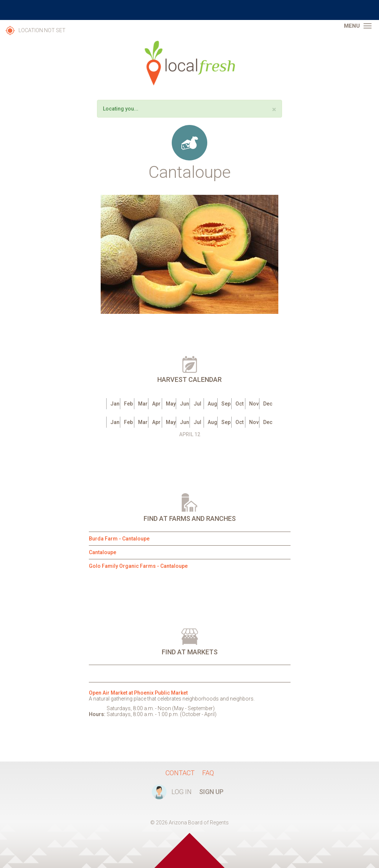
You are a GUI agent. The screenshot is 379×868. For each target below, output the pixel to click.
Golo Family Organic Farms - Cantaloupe (138, 566)
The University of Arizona (189, 10)
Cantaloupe (103, 552)
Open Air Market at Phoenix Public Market (138, 693)
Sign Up (211, 792)
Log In (182, 792)
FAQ (208, 773)
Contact (180, 773)
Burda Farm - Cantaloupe (119, 539)
